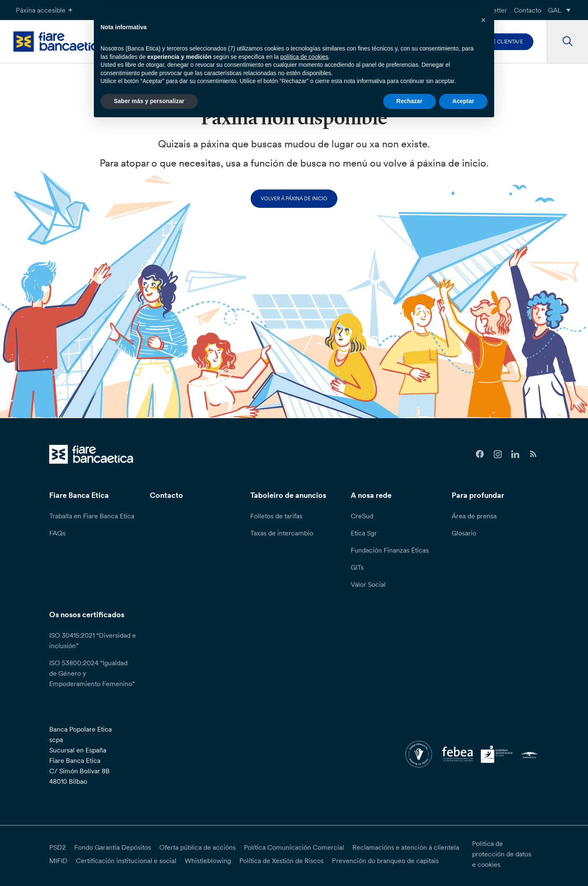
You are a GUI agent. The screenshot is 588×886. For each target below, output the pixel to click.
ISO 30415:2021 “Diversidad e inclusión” (93, 640)
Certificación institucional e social (126, 861)
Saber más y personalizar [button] (149, 101)
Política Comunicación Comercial (294, 847)
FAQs (57, 533)
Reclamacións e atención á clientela (406, 847)
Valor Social (368, 584)
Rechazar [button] (410, 101)
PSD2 (58, 847)
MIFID (58, 861)
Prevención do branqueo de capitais (385, 861)
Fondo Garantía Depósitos (113, 847)
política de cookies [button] (304, 57)
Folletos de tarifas (276, 516)
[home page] (59, 42)
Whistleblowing (208, 861)
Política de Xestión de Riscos (281, 861)
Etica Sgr (364, 533)
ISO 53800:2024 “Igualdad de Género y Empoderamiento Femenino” (92, 673)
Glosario (464, 533)
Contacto (528, 10)
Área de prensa (474, 516)
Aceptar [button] (463, 101)
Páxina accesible (45, 10)
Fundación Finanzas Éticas (390, 550)
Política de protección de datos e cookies (502, 854)
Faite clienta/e (503, 42)
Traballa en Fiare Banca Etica (92, 516)
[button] (483, 20)
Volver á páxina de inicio (294, 198)
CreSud (362, 516)
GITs (357, 567)
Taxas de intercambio (282, 533)
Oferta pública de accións (197, 847)
